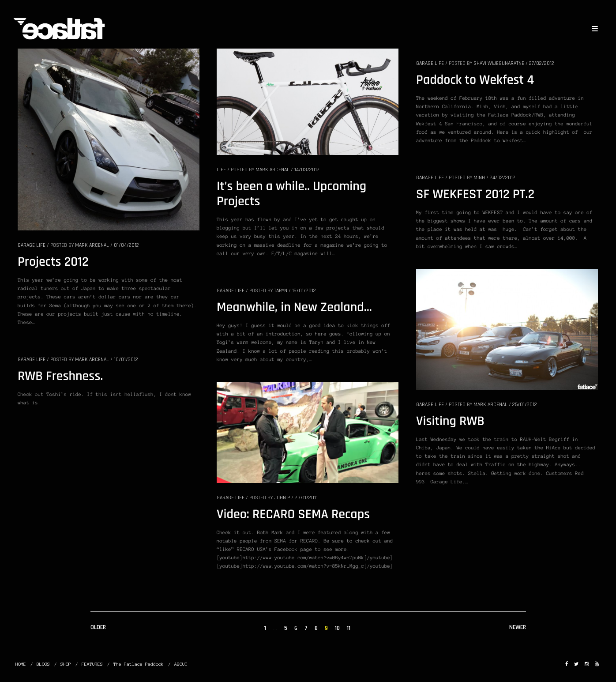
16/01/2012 (304, 291)
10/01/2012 (126, 360)
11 (349, 628)
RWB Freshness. (60, 377)
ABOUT (181, 664)
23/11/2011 (306, 498)
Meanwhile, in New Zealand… (294, 308)
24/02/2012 (503, 178)
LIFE (221, 170)
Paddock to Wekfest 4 (475, 80)
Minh (479, 178)
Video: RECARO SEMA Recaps (293, 515)
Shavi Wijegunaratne (499, 63)
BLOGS (43, 664)
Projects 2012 (53, 262)
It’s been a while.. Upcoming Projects (291, 194)
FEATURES (92, 664)
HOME (21, 664)
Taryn (281, 291)
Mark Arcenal (92, 245)
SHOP (66, 664)
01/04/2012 (126, 245)
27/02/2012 (542, 63)
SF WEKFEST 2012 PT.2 (475, 195)
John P (282, 498)
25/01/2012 (525, 405)
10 (337, 628)
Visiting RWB (450, 422)
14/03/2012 (307, 170)
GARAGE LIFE (32, 245)
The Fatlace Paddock (139, 664)
